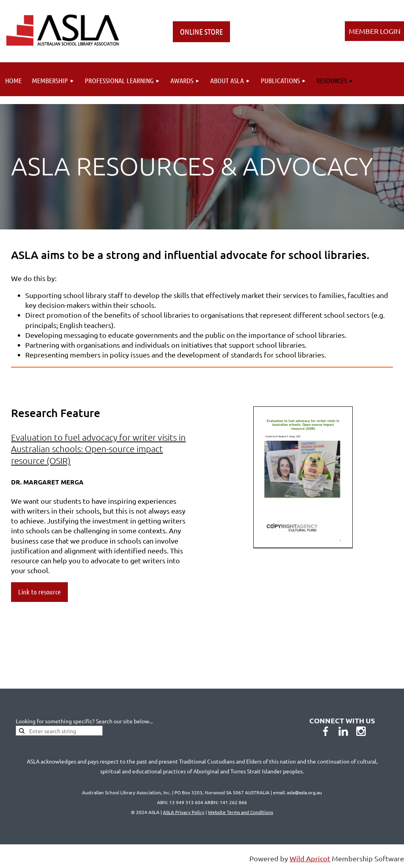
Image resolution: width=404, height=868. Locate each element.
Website (240, 812)
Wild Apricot (310, 858)
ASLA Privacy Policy (184, 812)
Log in (374, 31)
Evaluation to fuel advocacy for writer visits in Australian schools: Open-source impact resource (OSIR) (98, 449)
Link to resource (39, 592)
